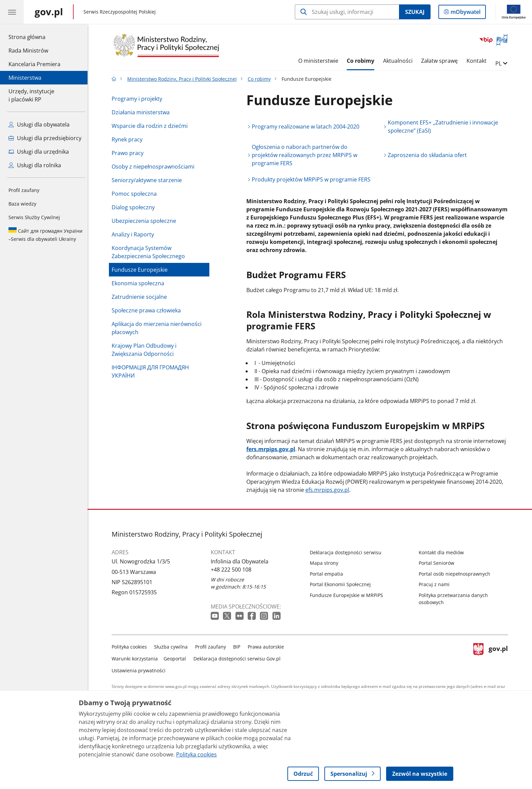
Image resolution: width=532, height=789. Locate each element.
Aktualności (400, 61)
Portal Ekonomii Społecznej (342, 584)
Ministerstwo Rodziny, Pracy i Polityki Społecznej (184, 79)
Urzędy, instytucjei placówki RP (31, 95)
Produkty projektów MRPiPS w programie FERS (313, 179)
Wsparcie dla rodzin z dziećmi (151, 126)
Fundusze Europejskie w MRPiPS (348, 595)
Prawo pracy (129, 153)
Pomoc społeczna (136, 194)
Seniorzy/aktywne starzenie (148, 180)
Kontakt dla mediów (443, 552)
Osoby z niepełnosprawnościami (155, 167)
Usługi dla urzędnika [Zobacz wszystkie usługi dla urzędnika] (39, 152)
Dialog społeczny (135, 207)
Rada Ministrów (28, 51)
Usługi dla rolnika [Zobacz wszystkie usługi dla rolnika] (35, 165)
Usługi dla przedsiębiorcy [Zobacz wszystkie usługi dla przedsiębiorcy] (45, 138)
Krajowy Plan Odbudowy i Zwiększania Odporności (146, 350)
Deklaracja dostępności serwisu (347, 552)
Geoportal (177, 659)
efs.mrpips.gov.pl (329, 490)
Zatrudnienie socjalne (141, 297)
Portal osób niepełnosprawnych (456, 574)
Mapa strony (326, 563)
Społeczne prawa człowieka (148, 310)
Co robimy (362, 61)
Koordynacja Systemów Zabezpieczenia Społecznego (150, 252)
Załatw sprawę (441, 61)
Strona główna (34, 37)
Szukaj (415, 12)
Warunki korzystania (136, 659)
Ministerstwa (25, 78)
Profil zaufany (24, 190)
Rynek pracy (129, 139)
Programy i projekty (139, 99)
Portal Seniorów (438, 563)
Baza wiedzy (22, 204)
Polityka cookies (131, 647)
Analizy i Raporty (135, 234)
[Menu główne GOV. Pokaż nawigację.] (12, 12)
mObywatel (465, 13)
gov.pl (492, 657)
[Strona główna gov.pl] (49, 12)
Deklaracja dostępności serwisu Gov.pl (239, 659)
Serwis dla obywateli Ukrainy (45, 235)
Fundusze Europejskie (141, 270)
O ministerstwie (320, 61)
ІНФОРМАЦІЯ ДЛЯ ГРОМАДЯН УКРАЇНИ (152, 371)
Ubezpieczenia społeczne (146, 221)
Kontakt (478, 61)
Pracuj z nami (436, 584)
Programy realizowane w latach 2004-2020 (307, 127)
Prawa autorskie (268, 647)
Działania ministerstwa (142, 112)
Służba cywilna (173, 647)
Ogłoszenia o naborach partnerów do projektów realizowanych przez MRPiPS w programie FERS (306, 155)
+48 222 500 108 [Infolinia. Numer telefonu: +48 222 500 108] (233, 570)
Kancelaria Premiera (34, 64)
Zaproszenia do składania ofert (429, 155)
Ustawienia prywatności (140, 670)
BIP (239, 647)
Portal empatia (328, 574)
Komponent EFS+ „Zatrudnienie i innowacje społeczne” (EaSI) (445, 127)
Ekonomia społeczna (140, 283)
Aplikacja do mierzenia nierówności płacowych (158, 328)
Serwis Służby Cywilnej (34, 217)
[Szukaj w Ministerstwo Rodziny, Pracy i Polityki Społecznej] (347, 12)
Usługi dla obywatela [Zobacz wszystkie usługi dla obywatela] (39, 124)
